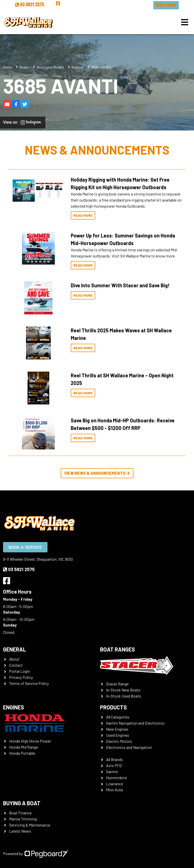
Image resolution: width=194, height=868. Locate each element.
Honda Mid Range (23, 747)
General (15, 649)
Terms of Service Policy (29, 683)
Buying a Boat (22, 803)
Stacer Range (117, 684)
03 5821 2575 (30, 4)
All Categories (118, 717)
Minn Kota (115, 790)
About (14, 659)
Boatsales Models (50, 67)
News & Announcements (97, 150)
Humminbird (116, 778)
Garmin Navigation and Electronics (135, 723)
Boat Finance (20, 813)
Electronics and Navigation (129, 747)
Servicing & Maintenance (30, 825)
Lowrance (115, 784)
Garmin (112, 772)
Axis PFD (114, 765)
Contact (16, 665)
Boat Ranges (117, 649)
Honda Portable (22, 753)
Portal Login (19, 671)
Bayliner (78, 67)
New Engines (117, 729)
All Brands (114, 759)
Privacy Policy (21, 677)
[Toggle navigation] (185, 22)
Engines (14, 707)
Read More (83, 215)
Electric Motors (119, 741)
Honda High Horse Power (30, 741)
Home (7, 67)
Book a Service (166, 5)
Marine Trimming (23, 819)
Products (113, 707)
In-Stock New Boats (123, 690)
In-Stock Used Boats (124, 696)
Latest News (20, 831)
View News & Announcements (97, 473)
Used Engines (118, 735)
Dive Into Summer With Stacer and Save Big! (120, 285)
